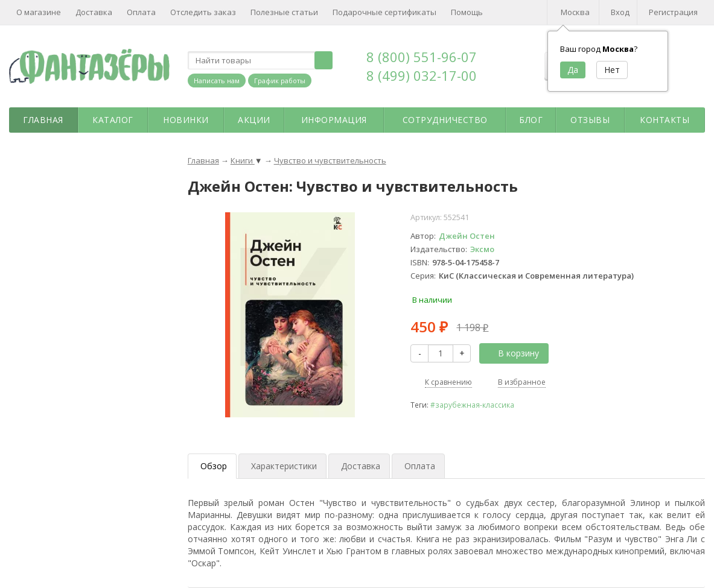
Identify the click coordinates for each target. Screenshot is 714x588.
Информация (334, 120)
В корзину (512, 353)
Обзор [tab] (214, 466)
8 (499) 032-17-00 (422, 75)
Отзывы (590, 120)
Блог (531, 120)
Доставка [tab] (361, 466)
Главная (43, 120)
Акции (254, 120)
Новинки (186, 120)
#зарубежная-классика (472, 405)
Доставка (94, 12)
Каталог (113, 120)
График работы (280, 81)
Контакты (665, 120)
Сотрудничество (445, 120)
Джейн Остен (467, 236)
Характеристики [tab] (284, 466)
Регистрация (673, 12)
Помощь (467, 12)
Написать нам (217, 81)
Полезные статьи (284, 12)
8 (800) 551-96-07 (422, 57)
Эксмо (482, 249)
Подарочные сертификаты (384, 12)
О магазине (39, 12)
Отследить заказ (203, 12)
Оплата (141, 12)
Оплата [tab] (420, 466)
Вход (620, 12)
